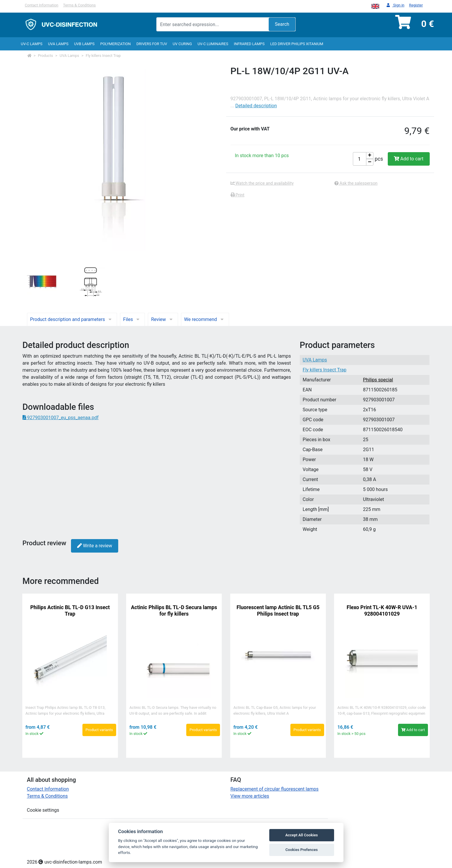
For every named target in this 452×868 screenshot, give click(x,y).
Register (416, 5)
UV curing (182, 44)
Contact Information (42, 5)
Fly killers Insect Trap (103, 56)
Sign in (396, 5)
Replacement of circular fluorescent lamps (275, 789)
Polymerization (116, 44)
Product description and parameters (72, 319)
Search (282, 24)
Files (132, 319)
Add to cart (409, 159)
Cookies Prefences (302, 850)
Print (238, 195)
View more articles (250, 796)
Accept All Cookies (302, 835)
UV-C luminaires (213, 44)
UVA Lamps (58, 44)
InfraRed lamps (249, 44)
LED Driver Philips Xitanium (297, 44)
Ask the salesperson (356, 183)
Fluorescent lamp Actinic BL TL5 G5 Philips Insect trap (278, 610)
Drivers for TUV (152, 44)
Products (45, 56)
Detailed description (256, 106)
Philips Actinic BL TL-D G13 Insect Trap (70, 610)
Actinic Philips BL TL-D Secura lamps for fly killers (174, 610)
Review (163, 319)
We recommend (205, 319)
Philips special (378, 380)
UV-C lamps (32, 44)
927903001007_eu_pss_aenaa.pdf (61, 418)
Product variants (99, 730)
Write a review (95, 546)
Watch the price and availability (262, 183)
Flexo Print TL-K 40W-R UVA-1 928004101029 (382, 610)
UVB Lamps (84, 44)
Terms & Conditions (79, 5)
